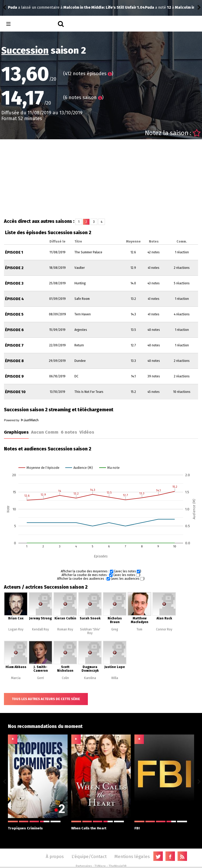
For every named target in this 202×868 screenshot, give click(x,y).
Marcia (16, 678)
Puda (12, 7)
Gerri (41, 678)
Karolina (90, 678)
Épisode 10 (15, 392)
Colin (65, 678)
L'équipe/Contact (89, 856)
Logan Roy (16, 629)
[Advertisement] (101, 179)
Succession (25, 50)
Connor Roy (164, 629)
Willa (115, 678)
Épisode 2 (14, 268)
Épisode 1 (14, 252)
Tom (139, 629)
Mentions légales (132, 856)
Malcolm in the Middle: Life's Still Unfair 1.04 (79, 7)
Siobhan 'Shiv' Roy (90, 631)
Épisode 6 (14, 330)
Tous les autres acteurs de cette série (46, 699)
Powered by (21, 420)
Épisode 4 (14, 299)
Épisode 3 (14, 283)
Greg (115, 629)
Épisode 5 (14, 314)
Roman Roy (65, 629)
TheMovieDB (118, 866)
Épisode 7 (14, 345)
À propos (55, 856)
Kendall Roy (41, 629)
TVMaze (100, 866)
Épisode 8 (14, 361)
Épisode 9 (14, 376)
